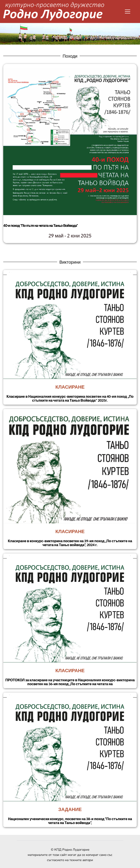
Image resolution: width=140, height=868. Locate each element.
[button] (128, 11)
